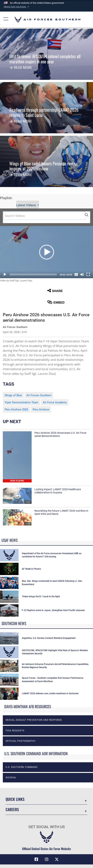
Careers (12, 809)
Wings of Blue (13, 395)
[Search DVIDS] (44, 216)
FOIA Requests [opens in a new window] (15, 731)
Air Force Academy (55, 402)
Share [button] (55, 291)
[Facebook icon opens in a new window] (36, 859)
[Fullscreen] (88, 274)
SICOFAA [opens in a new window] (11, 778)
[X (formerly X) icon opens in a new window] (57, 859)
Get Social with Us (47, 827)
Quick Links (15, 799)
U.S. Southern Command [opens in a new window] (22, 767)
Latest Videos (26, 205)
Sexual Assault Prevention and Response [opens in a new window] (34, 720)
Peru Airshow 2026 (16, 409)
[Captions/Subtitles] (76, 274)
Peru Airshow (41, 409)
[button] (17, 7)
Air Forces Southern (39, 395)
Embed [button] (56, 302)
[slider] (33, 274)
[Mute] (82, 274)
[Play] (5, 274)
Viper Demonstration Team (22, 402)
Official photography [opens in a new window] (21, 741)
